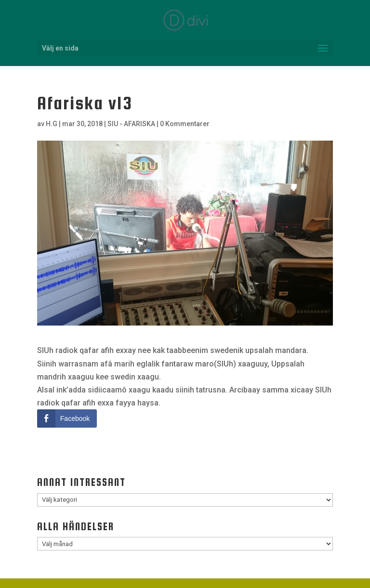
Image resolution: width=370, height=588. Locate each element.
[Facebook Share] (67, 418)
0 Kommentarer (185, 124)
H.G (52, 124)
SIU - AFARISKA (131, 124)
